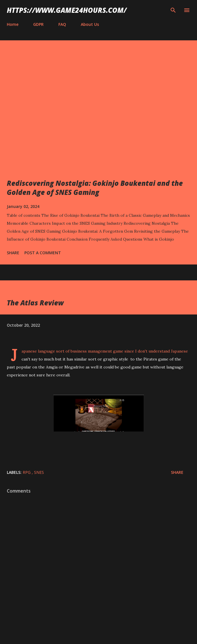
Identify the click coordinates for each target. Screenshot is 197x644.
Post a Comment (43, 253)
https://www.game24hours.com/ (67, 10)
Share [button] (13, 253)
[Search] (173, 10)
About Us (90, 24)
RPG (27, 472)
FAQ (62, 24)
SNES (39, 472)
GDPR (38, 24)
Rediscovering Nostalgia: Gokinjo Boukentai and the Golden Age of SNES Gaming (95, 188)
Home (13, 24)
